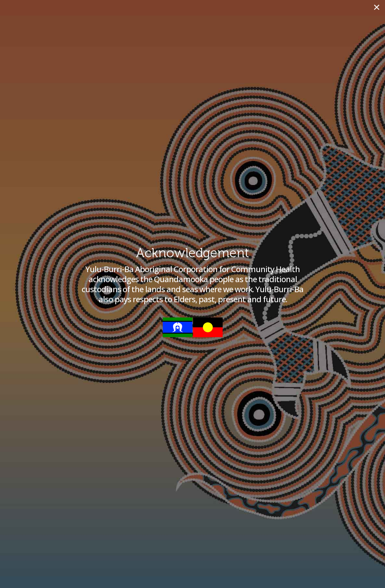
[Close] (377, 7)
